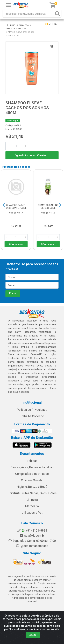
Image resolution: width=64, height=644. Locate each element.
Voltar (52, 24)
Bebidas (32, 461)
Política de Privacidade (32, 410)
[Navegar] (4, 205)
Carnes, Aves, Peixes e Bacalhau (32, 467)
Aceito (33, 635)
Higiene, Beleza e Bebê (32, 487)
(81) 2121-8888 (32, 531)
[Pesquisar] (58, 14)
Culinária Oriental (32, 480)
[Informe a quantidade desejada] (17, 146)
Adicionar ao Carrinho (32, 155)
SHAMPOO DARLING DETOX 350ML (48, 206)
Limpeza (32, 500)
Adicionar (16, 244)
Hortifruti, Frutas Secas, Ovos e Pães (32, 493)
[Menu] (9, 5)
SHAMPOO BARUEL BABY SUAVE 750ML (16, 206)
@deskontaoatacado (32, 546)
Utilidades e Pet (32, 513)
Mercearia (32, 506)
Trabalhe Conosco (32, 416)
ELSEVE (17, 129)
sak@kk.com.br (32, 536)
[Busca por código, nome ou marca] (29, 14)
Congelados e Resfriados (32, 474)
